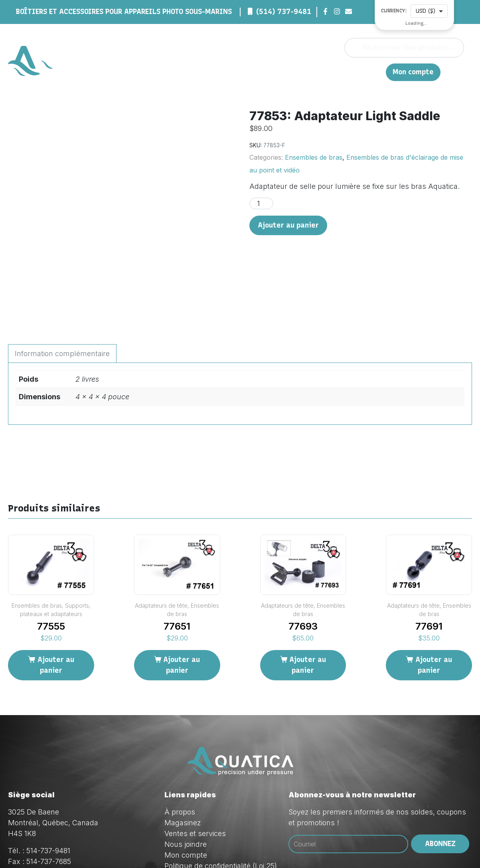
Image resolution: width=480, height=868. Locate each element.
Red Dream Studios (240, 848)
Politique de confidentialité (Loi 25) (221, 798)
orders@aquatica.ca (74, 804)
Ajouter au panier (288, 225)
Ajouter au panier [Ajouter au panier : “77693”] (308, 596)
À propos (227, 72)
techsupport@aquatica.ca (83, 815)
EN (376, 72)
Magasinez (267, 72)
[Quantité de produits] (261, 203)
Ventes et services (195, 765)
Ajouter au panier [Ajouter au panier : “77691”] (434, 596)
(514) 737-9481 (284, 12)
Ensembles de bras (314, 157)
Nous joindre (344, 72)
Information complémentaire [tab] (62, 285)
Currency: (394, 11)
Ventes (304, 72)
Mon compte (413, 72)
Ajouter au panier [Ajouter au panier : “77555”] (56, 596)
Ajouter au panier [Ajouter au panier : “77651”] (182, 596)
